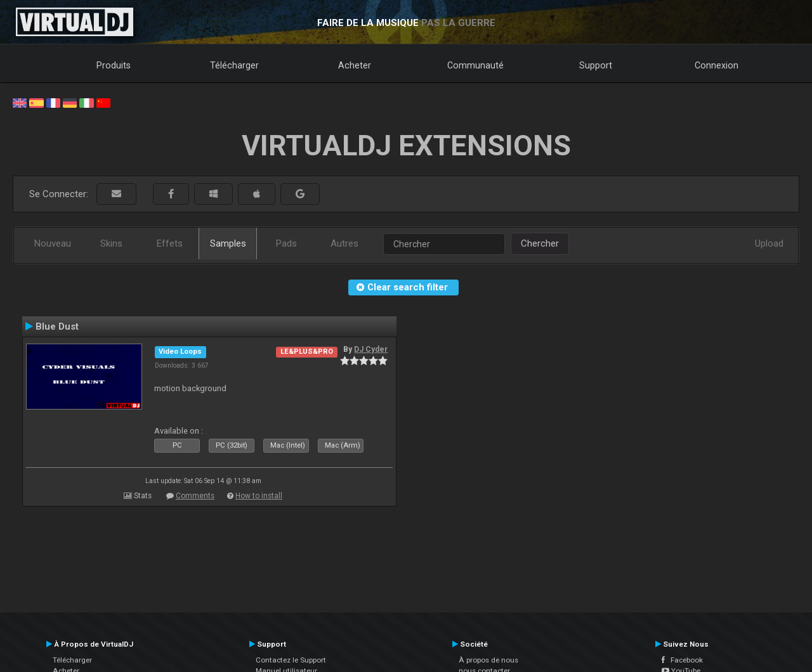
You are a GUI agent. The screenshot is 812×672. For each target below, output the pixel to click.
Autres (344, 243)
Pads (286, 243)
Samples (228, 243)
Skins (111, 243)
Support (596, 65)
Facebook (682, 660)
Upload (769, 243)
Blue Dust (57, 326)
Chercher (540, 243)
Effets (170, 243)
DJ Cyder (371, 349)
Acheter (355, 65)
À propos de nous (488, 660)
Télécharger (234, 65)
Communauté (475, 65)
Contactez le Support (291, 660)
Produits (114, 65)
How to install (259, 496)
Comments (195, 496)
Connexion (717, 65)
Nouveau (53, 243)
